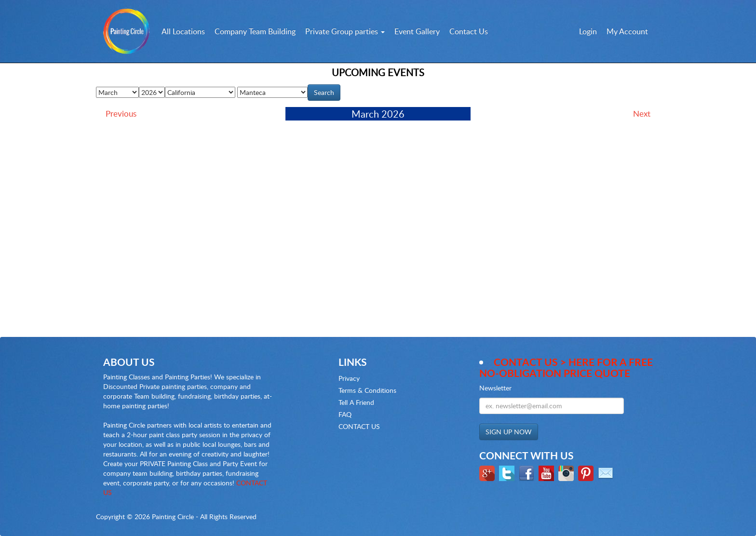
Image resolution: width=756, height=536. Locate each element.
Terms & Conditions (367, 390)
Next (642, 114)
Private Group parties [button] (345, 31)
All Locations (183, 31)
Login (588, 31)
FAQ (345, 414)
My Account (627, 31)
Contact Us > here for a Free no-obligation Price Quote (566, 367)
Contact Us (469, 31)
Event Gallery (417, 31)
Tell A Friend (356, 402)
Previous (121, 114)
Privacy (349, 378)
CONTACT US (359, 426)
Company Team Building (255, 31)
